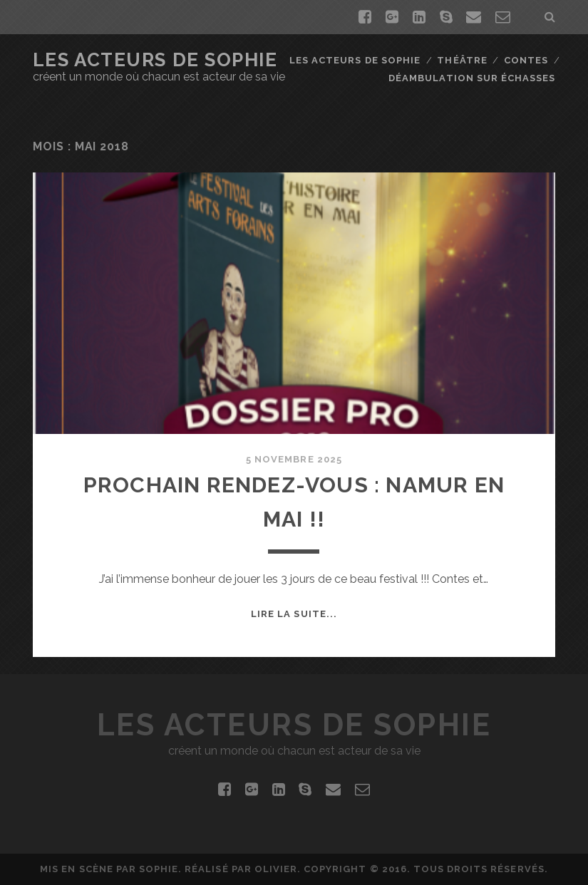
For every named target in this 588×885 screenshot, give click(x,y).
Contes (526, 60)
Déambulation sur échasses (472, 78)
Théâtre (462, 60)
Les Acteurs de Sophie (355, 60)
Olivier (276, 869)
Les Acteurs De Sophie (155, 60)
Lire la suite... (294, 614)
